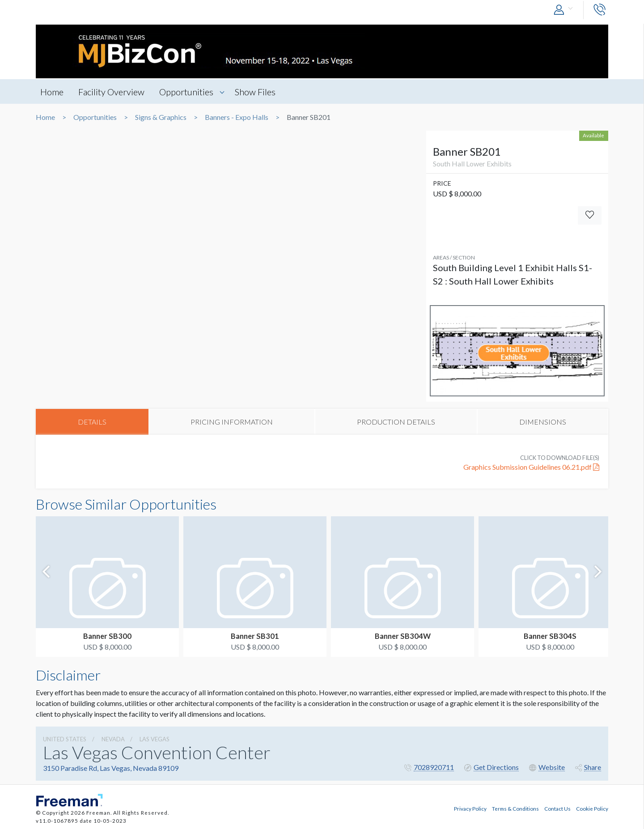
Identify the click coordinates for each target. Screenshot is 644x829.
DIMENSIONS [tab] (543, 422)
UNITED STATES (65, 739)
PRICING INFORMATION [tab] (232, 422)
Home (52, 92)
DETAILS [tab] (92, 422)
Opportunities (186, 92)
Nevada (113, 739)
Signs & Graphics (161, 117)
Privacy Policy (470, 808)
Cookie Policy (592, 808)
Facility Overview (111, 92)
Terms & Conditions (515, 808)
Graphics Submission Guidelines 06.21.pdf (531, 467)
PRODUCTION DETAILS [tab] (396, 422)
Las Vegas (155, 739)
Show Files (255, 92)
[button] (565, 10)
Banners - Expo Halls (237, 117)
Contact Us (557, 808)
